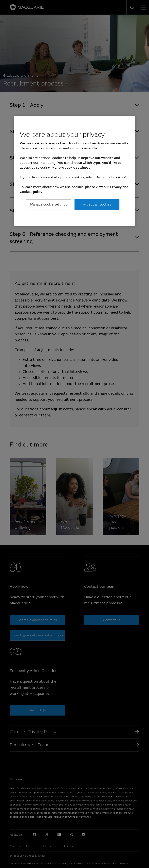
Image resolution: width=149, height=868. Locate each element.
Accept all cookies (97, 204)
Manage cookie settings (49, 204)
